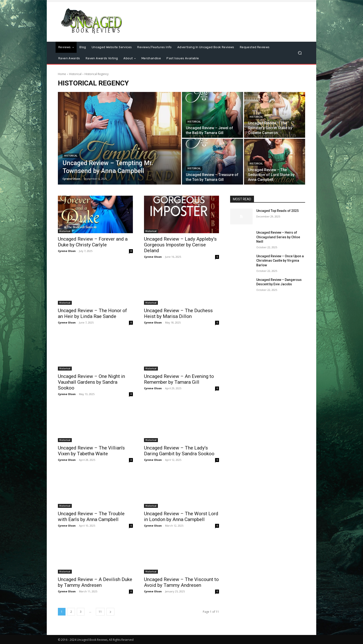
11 (100, 612)
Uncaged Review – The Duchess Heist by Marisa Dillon (178, 313)
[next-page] (110, 612)
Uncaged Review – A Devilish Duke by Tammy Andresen (95, 582)
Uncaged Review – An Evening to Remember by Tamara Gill (179, 379)
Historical (75, 74)
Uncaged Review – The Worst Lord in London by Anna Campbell (181, 517)
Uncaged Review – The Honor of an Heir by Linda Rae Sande (92, 313)
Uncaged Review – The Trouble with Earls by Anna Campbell (91, 517)
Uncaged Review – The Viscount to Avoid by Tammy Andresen (181, 582)
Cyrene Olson (67, 251)
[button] (300, 53)
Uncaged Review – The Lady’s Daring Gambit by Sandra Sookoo (179, 451)
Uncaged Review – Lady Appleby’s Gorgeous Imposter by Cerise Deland (180, 245)
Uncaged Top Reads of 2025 (277, 211)
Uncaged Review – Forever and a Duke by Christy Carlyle (93, 242)
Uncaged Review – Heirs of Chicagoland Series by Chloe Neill (278, 237)
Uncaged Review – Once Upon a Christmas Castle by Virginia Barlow (280, 261)
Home (62, 74)
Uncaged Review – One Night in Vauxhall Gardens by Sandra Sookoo (91, 382)
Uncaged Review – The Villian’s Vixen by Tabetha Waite (91, 451)
